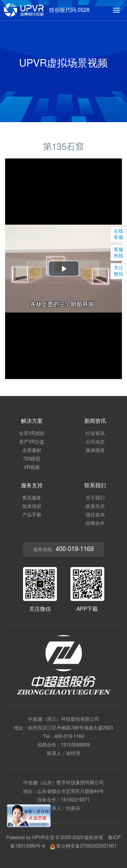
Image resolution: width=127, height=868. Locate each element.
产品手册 (32, 515)
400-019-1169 (69, 737)
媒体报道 (95, 451)
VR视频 (32, 468)
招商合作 (95, 524)
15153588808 (76, 745)
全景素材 (32, 451)
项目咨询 (95, 515)
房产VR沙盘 (32, 442)
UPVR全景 (43, 838)
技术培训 (32, 507)
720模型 (32, 459)
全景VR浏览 (32, 434)
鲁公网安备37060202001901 (83, 846)
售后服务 (32, 498)
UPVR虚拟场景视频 (64, 63)
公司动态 (95, 442)
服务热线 (63, 549)
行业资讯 (95, 434)
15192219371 (76, 800)
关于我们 (95, 498)
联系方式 (95, 507)
